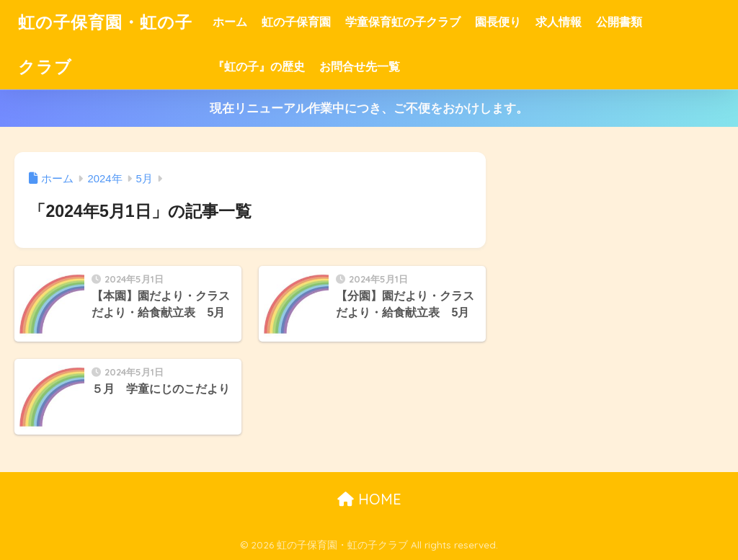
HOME (369, 499)
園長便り (498, 22)
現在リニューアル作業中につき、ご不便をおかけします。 (369, 108)
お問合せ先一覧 (360, 67)
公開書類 (619, 22)
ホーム (230, 22)
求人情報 (559, 22)
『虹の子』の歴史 (259, 67)
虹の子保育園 (296, 22)
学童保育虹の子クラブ (403, 22)
